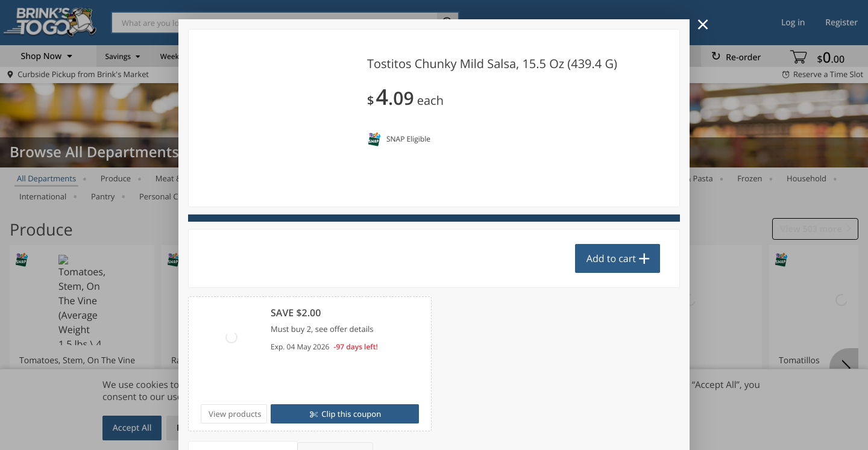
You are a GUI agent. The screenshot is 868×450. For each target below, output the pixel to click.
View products (235, 414)
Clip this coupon (350, 414)
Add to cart (611, 258)
